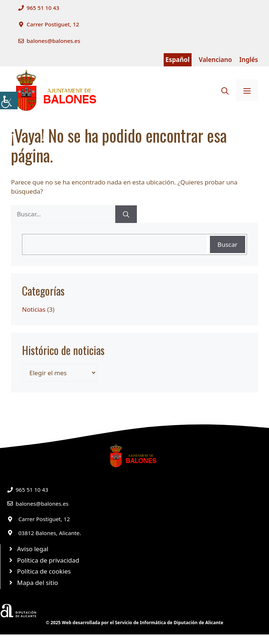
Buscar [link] (228, 244)
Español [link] (178, 60)
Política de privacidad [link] (48, 560)
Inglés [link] (249, 60)
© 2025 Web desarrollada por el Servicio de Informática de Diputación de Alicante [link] (135, 623)
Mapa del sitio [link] (38, 583)
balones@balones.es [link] (54, 41)
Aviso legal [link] (33, 549)
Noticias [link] (34, 309)
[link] (9, 100)
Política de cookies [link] (44, 571)
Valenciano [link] (216, 60)
